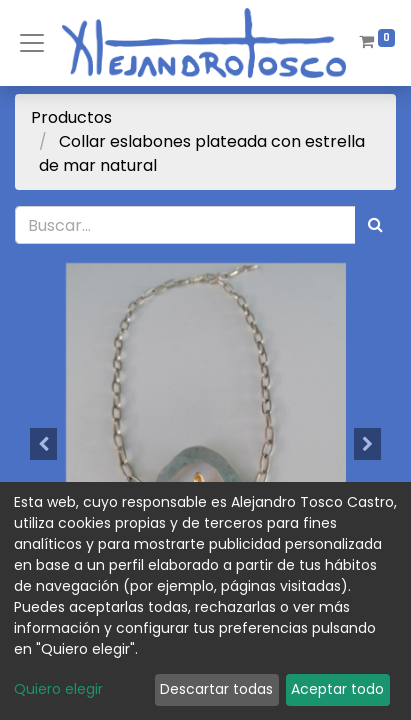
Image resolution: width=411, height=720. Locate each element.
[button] (43, 444)
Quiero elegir (58, 689)
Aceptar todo (337, 689)
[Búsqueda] (375, 225)
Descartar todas (216, 689)
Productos (71, 117)
